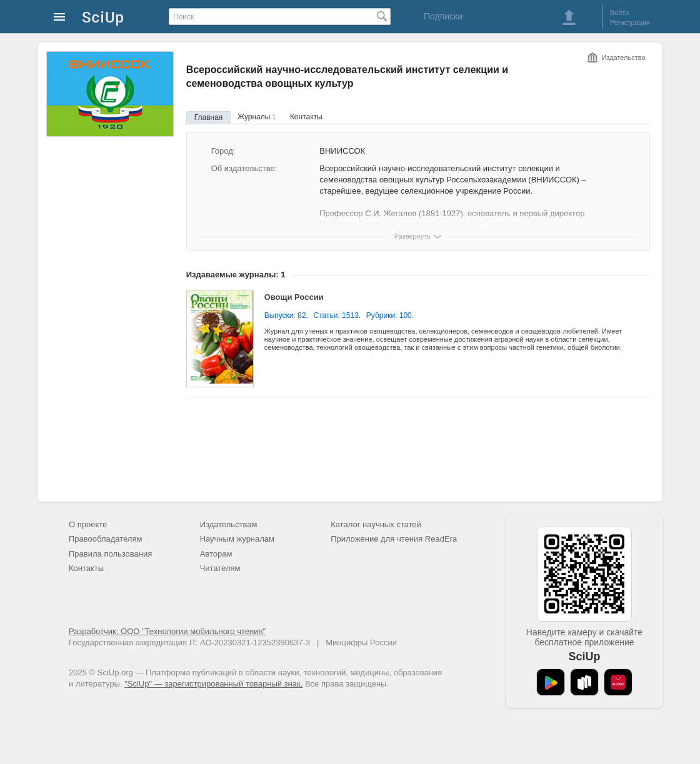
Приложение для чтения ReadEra (394, 539)
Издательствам (229, 524)
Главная (209, 117)
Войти (620, 12)
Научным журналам (237, 539)
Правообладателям (105, 539)
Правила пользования (110, 554)
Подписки (443, 16)
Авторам (216, 554)
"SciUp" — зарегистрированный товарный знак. (213, 684)
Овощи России (294, 297)
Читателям (220, 568)
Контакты (306, 117)
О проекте (88, 524)
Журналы (257, 117)
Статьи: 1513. (337, 315)
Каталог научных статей (376, 524)
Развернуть (412, 236)
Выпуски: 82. (286, 315)
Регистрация (630, 22)
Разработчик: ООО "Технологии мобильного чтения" (167, 631)
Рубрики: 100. (390, 315)
